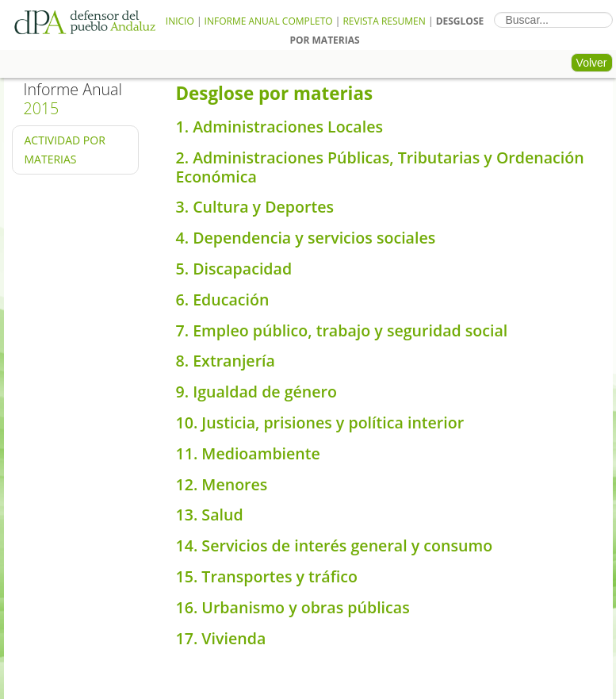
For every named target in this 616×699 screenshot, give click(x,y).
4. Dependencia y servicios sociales (306, 238)
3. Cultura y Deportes (255, 207)
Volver (592, 63)
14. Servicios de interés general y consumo (335, 545)
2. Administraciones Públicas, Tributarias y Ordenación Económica (380, 167)
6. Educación (223, 300)
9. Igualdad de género (257, 392)
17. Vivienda (221, 638)
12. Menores (222, 484)
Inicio (180, 21)
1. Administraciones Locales (280, 127)
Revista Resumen (384, 21)
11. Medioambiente (248, 453)
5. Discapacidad (234, 269)
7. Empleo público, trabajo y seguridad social (342, 330)
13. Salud (210, 515)
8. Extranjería (226, 361)
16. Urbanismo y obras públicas (293, 607)
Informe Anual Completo (269, 21)
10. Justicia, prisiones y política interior (320, 422)
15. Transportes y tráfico (267, 576)
